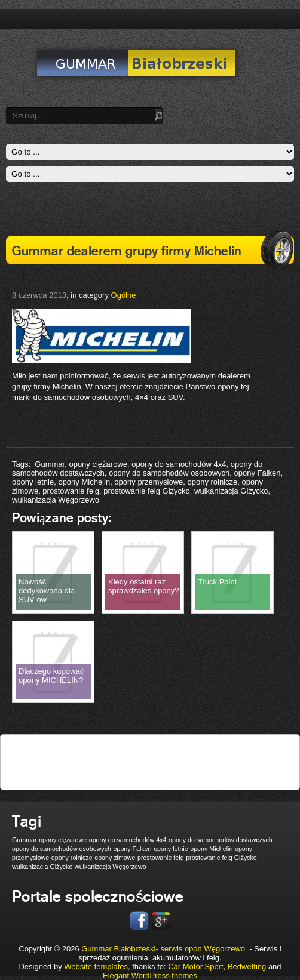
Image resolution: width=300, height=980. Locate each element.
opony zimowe (115, 858)
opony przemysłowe (149, 482)
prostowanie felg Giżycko (147, 491)
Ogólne (124, 295)
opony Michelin (84, 482)
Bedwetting (247, 967)
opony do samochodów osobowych (169, 473)
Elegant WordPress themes (150, 976)
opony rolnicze (212, 482)
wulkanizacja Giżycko (231, 491)
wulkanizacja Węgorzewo (56, 500)
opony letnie (33, 482)
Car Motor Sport (195, 967)
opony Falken (258, 473)
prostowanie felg (71, 491)
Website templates (96, 967)
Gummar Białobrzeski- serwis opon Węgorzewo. (165, 949)
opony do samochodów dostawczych (221, 840)
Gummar (50, 464)
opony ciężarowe (98, 464)
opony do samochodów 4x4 (179, 464)
